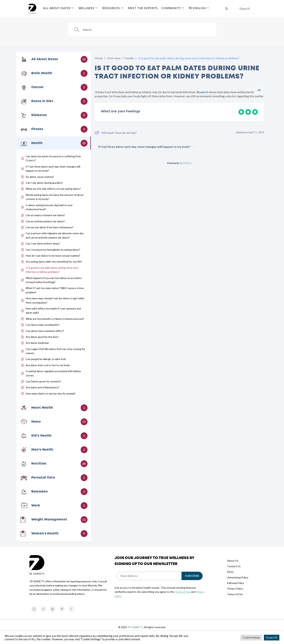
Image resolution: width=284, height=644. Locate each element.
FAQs (230, 576)
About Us (233, 565)
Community (173, 8)
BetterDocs (186, 167)
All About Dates (59, 8)
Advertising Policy (238, 582)
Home (99, 63)
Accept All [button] (272, 637)
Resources (113, 8)
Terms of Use (183, 596)
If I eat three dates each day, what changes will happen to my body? (147, 151)
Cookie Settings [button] (251, 637)
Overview (114, 63)
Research (202, 96)
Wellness (89, 8)
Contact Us (234, 571)
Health (129, 63)
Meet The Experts (143, 8)
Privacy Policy (235, 593)
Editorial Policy (236, 587)
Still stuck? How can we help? (116, 137)
